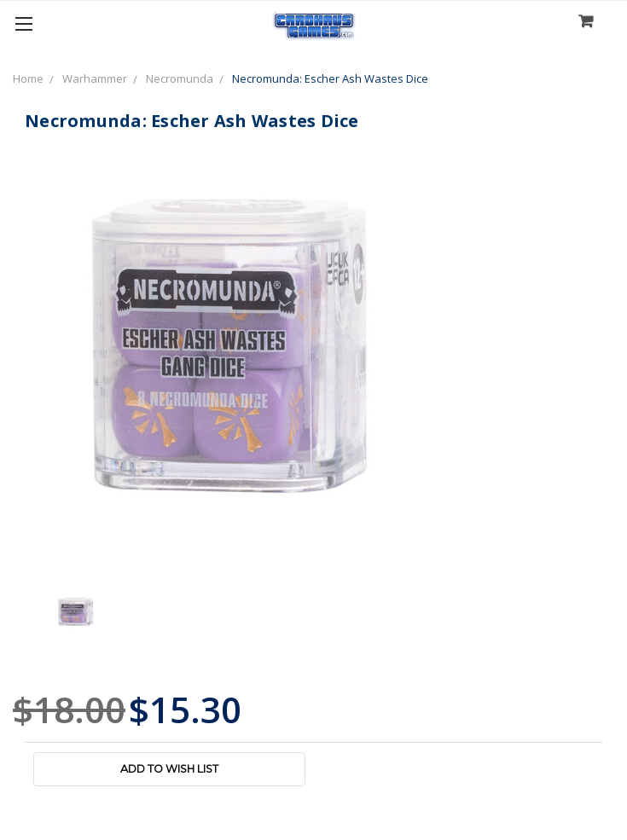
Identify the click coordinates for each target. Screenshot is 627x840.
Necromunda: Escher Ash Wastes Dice (330, 78)
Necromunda (180, 78)
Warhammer (95, 78)
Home (28, 78)
